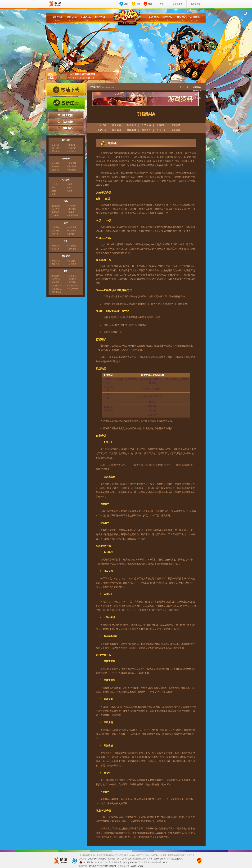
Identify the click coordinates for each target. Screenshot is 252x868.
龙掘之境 (161, 130)
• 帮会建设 (72, 261)
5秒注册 (66, 103)
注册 (126, 4)
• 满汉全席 (55, 209)
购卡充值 (66, 115)
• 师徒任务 (72, 246)
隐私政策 (190, 855)
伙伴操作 (131, 125)
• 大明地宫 (55, 215)
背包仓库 (146, 130)
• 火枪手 (54, 184)
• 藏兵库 (71, 212)
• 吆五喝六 (55, 212)
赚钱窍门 (197, 91)
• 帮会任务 (55, 246)
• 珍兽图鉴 (55, 227)
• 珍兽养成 (72, 227)
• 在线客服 (55, 163)
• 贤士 (53, 191)
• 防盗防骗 (72, 166)
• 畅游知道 (72, 170)
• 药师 (70, 188)
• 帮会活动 (72, 264)
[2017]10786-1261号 (126, 859)
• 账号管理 (72, 163)
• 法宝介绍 (55, 279)
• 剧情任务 (72, 249)
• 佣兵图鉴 (55, 231)
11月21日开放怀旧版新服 (83, 74)
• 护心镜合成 (56, 289)
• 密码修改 (55, 166)
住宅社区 (102, 130)
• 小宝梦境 (72, 209)
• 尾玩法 (71, 234)
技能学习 (131, 130)
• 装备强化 (72, 276)
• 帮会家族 (55, 151)
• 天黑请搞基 (73, 215)
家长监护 (181, 855)
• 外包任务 (55, 249)
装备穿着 (117, 125)
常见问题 (197, 98)
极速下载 (66, 90)
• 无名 (53, 194)
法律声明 (162, 855)
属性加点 (117, 130)
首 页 (182, 87)
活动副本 (176, 130)
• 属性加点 (55, 148)
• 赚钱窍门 (72, 145)
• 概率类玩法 (56, 292)
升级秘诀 (197, 87)
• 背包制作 (55, 276)
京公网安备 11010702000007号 (95, 862)
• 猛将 (70, 184)
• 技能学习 (72, 148)
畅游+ (151, 4)
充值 (138, 4)
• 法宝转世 (72, 279)
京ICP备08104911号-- (98, 859)
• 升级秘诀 (55, 145)
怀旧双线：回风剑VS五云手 (83, 78)
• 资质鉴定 (55, 282)
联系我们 (172, 855)
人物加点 (197, 94)
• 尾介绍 (54, 234)
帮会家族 (176, 125)
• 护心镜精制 (73, 289)
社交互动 (146, 125)
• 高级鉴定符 (56, 286)
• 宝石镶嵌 (72, 282)
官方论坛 (66, 122)
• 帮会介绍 (55, 261)
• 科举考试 (72, 206)
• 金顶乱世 (55, 206)
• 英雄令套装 (73, 286)
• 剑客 (53, 188)
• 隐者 (70, 191)
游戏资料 (66, 128)
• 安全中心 (55, 170)
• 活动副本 (72, 151)
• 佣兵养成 (72, 231)
